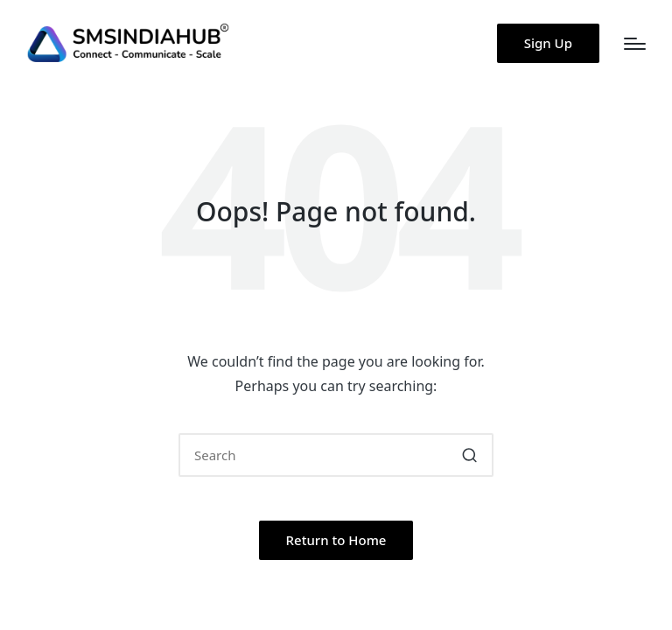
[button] (548, 43)
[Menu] (635, 44)
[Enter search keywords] (336, 455)
